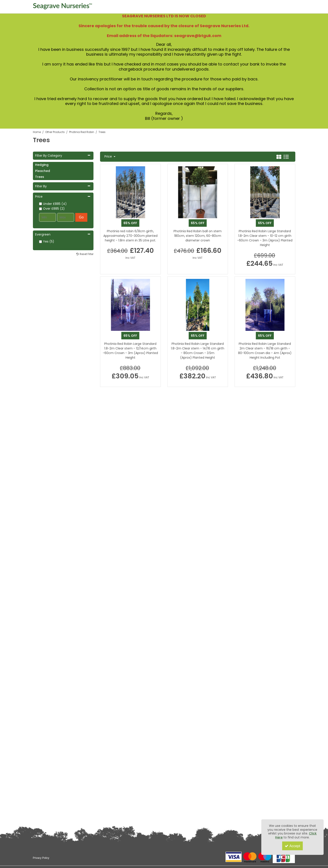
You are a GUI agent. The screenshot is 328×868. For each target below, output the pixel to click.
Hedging (42, 165)
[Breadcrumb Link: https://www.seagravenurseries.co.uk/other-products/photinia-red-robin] (82, 132)
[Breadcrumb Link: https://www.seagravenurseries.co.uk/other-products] (55, 132)
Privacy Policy (41, 858)
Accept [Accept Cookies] (292, 846)
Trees (40, 177)
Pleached (43, 171)
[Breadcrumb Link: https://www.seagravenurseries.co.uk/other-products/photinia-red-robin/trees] (102, 132)
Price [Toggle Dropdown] (109, 157)
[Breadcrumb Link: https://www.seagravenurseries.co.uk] (37, 132)
